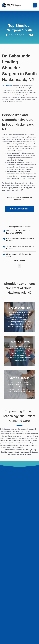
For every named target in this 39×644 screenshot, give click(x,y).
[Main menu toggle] (35, 5)
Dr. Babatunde (7, 86)
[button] (20, 209)
